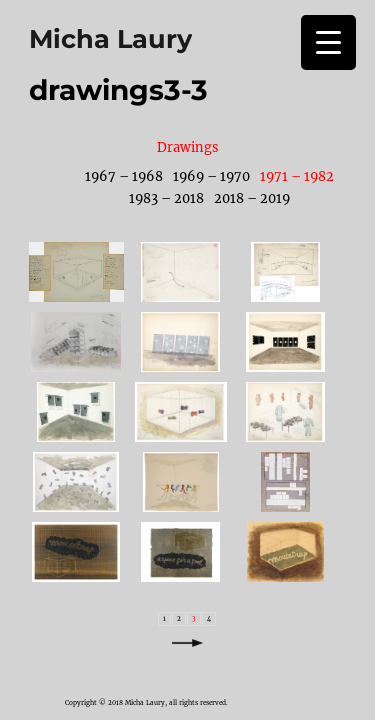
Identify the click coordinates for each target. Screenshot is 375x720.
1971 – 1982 (297, 176)
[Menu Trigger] (328, 42)
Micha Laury (110, 38)
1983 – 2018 (166, 198)
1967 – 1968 (124, 176)
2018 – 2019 (252, 198)
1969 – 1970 (211, 176)
